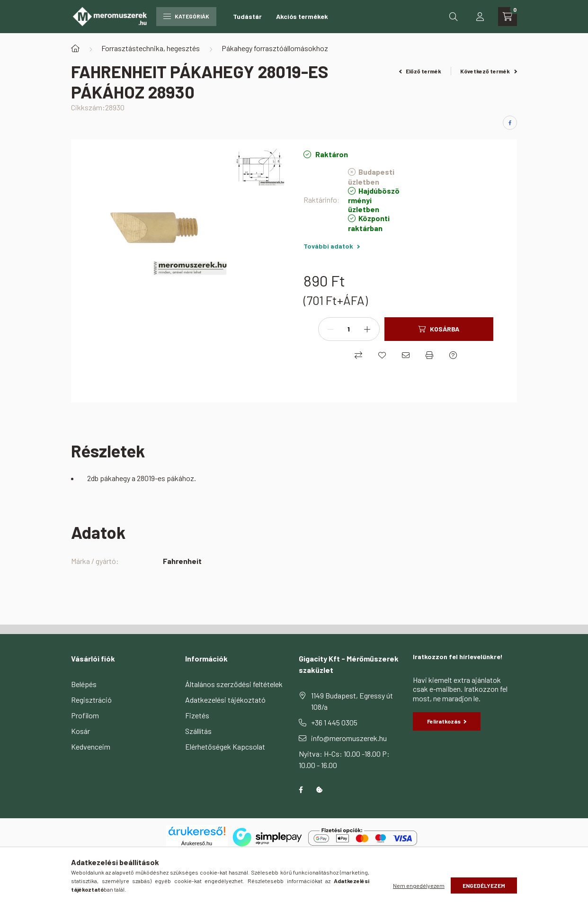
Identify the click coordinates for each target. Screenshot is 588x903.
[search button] (454, 17)
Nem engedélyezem (419, 885)
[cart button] (508, 17)
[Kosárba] (439, 329)
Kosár (80, 731)
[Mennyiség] (349, 329)
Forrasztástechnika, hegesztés (151, 48)
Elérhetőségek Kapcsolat (225, 747)
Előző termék (420, 71)
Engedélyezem (484, 885)
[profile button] (480, 17)
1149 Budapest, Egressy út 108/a (352, 701)
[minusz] (330, 329)
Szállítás (198, 731)
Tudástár (247, 16)
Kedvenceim (91, 747)
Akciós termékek (302, 16)
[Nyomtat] (429, 355)
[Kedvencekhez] (382, 355)
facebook (301, 790)
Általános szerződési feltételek (234, 684)
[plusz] (367, 329)
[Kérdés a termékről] (453, 355)
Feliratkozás (447, 721)
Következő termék (489, 71)
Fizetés (197, 715)
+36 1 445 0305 (334, 722)
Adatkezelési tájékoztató (225, 700)
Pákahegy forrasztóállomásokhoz (275, 48)
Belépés (84, 684)
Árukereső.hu (197, 843)
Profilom (85, 715)
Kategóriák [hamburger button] (186, 16)
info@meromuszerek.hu (349, 738)
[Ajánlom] (406, 355)
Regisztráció (91, 700)
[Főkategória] (75, 48)
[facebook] (510, 123)
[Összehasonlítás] (358, 355)
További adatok (332, 246)
